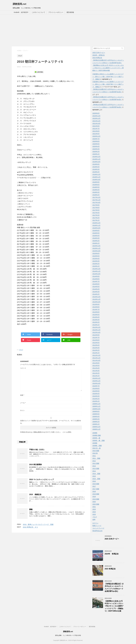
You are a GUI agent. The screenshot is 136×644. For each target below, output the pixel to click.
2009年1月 (96, 424)
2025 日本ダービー (99, 53)
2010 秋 (95, 453)
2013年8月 (96, 307)
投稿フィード (97, 526)
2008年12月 (96, 427)
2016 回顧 (96, 484)
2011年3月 (96, 371)
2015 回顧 (96, 479)
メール (23, 403)
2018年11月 (96, 177)
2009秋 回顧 (97, 446)
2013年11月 (96, 299)
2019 (94, 497)
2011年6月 (96, 363)
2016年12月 (96, 223)
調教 (31, 509)
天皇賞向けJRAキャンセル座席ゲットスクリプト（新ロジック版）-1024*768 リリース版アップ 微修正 (108, 77)
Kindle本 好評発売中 (21, 12)
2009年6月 (96, 411)
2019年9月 (96, 164)
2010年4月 (96, 394)
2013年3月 (96, 320)
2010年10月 (96, 383)
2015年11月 (96, 248)
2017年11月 (96, 200)
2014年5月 (96, 287)
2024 (94, 512)
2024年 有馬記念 (99, 55)
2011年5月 (96, 366)
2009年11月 (96, 406)
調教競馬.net (19, 4)
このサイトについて (38, 12)
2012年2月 (96, 350)
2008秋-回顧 (97, 435)
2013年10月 (96, 302)
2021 (94, 507)
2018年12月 (96, 174)
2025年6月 (96, 113)
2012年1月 (96, 353)
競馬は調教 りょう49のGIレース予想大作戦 (68, 635)
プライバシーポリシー (56, 12)
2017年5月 (96, 210)
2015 (94, 476)
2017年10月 (96, 202)
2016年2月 (96, 241)
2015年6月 (96, 253)
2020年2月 (96, 151)
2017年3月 (96, 215)
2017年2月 (96, 218)
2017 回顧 (96, 489)
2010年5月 (96, 391)
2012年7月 (96, 338)
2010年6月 (96, 388)
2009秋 (95, 443)
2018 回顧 (96, 494)
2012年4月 (96, 345)
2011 (94, 456)
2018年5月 (96, 187)
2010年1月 (96, 401)
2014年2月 (96, 294)
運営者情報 (70, 12)
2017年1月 (96, 220)
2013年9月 (96, 304)
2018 (94, 491)
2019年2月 (96, 172)
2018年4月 (96, 190)
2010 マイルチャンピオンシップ (41, 479)
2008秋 (95, 433)
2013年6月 (96, 312)
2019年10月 (96, 162)
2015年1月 (96, 266)
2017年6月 (96, 208)
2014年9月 (96, 276)
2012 (94, 461)
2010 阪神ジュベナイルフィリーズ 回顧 (38, 524)
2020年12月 (96, 136)
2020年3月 (96, 149)
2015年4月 (96, 259)
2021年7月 (96, 129)
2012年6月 (96, 340)
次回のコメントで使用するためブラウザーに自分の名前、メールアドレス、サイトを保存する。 (51, 422)
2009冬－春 (96, 438)
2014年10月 (96, 274)
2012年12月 (96, 327)
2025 (94, 514)
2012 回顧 (96, 463)
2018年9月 (96, 182)
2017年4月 (96, 213)
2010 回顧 (96, 451)
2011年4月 (96, 368)
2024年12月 (96, 116)
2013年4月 (96, 317)
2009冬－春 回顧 (99, 440)
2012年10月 (96, 332)
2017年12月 (96, 197)
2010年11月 (96, 381)
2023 (94, 509)
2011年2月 (96, 373)
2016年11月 (96, 225)
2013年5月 (96, 315)
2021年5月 (96, 134)
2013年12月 (96, 297)
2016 (94, 481)
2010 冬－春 (97, 448)
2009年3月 (96, 419)
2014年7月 (96, 281)
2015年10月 (96, 251)
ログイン (95, 523)
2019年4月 (96, 167)
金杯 (94, 519)
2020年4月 (96, 146)
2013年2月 (96, 322)
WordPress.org (97, 531)
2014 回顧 (96, 474)
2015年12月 (96, 246)
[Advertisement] (68, 30)
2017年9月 (96, 205)
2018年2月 (96, 195)
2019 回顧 (96, 499)
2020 (94, 502)
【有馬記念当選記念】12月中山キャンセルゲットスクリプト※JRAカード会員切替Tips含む (114, 587)
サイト (22, 410)
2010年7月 (96, 386)
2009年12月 (96, 404)
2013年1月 (96, 325)
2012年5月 (96, 343)
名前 (22, 395)
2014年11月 (96, 271)
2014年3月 (96, 292)
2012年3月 (96, 348)
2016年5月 (96, 233)
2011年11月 (96, 358)
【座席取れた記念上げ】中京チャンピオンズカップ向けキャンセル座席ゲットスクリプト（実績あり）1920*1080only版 (108, 68)
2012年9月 (96, 335)
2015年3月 (96, 261)
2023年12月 (96, 118)
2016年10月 (96, 228)
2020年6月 (96, 141)
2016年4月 (96, 236)
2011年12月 (96, 355)
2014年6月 (96, 284)
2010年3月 (96, 396)
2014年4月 (96, 289)
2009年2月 (96, 422)
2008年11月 (96, 429)
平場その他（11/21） (37, 450)
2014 (94, 471)
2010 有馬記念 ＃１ (30, 527)
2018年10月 (96, 180)
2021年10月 (96, 123)
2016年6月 (96, 230)
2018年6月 (96, 185)
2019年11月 (96, 159)
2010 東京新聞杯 (36, 465)
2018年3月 (96, 192)
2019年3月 (96, 169)
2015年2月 (96, 264)
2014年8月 (96, 279)
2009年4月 (96, 416)
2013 (94, 466)
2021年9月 (96, 126)
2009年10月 (96, 409)
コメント (23, 368)
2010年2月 (96, 399)
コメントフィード (98, 528)
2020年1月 (96, 154)
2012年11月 (96, 330)
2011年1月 (96, 376)
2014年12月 (96, 269)
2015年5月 (96, 256)
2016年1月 (96, 243)
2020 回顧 (96, 504)
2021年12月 (96, 121)
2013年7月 (96, 309)
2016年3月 (96, 238)
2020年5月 (96, 144)
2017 (94, 486)
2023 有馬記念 (97, 58)
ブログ (21, 350)
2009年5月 (96, 414)
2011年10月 (96, 360)
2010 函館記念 (35, 494)
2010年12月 (96, 378)
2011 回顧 (96, 458)
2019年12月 (96, 157)
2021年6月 (96, 131)
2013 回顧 (96, 469)
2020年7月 (96, 139)
